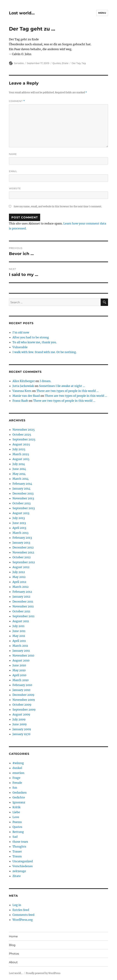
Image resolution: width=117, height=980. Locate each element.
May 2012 (19, 577)
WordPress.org (23, 920)
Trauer (17, 851)
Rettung (18, 832)
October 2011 (21, 611)
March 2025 (21, 454)
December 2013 (23, 493)
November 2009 (24, 700)
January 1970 (21, 734)
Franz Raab (20, 401)
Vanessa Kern (22, 391)
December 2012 (23, 547)
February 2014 (22, 484)
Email (13, 171)
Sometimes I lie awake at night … (62, 386)
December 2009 (23, 695)
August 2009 (21, 714)
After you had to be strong (31, 337)
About (13, 962)
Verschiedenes (23, 866)
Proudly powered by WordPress (43, 973)
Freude (17, 783)
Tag (84, 63)
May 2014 (19, 474)
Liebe (16, 812)
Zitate (65, 63)
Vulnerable (20, 347)
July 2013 (19, 518)
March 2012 (21, 587)
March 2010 (21, 680)
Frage (16, 778)
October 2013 (21, 503)
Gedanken (20, 792)
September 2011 (23, 616)
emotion (18, 773)
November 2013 (23, 498)
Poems (17, 822)
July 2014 (19, 464)
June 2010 (19, 665)
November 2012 (23, 552)
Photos (14, 954)
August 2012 (21, 567)
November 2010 (23, 655)
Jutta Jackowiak (23, 386)
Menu (102, 13)
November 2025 (24, 430)
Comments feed (23, 915)
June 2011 (19, 631)
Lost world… (22, 13)
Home (13, 936)
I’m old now (21, 332)
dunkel (17, 768)
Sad (15, 837)
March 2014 (21, 479)
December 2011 (23, 601)
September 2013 (24, 508)
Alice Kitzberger (24, 381)
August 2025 (21, 444)
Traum (17, 856)
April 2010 (19, 675)
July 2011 (18, 626)
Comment (17, 101)
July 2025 (19, 449)
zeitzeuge (19, 871)
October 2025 (22, 434)
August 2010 (21, 660)
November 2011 (23, 606)
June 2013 (19, 523)
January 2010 (21, 690)
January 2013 (21, 543)
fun (15, 788)
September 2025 (24, 439)
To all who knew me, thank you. (35, 342)
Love (16, 817)
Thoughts (19, 847)
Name (13, 154)
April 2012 (19, 582)
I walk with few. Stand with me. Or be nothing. (45, 352)
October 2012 (22, 557)
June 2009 (20, 724)
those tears (20, 842)
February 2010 (22, 685)
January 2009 (22, 729)
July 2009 (19, 719)
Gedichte (19, 797)
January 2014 (21, 489)
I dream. (46, 381)
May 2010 (19, 670)
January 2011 (21, 651)
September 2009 (24, 710)
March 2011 (20, 646)
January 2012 (21, 597)
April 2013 (19, 528)
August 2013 (21, 513)
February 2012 (22, 592)
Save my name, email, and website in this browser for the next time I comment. (58, 207)
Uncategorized (23, 861)
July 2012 (19, 572)
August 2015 (21, 459)
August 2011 (21, 621)
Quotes (57, 63)
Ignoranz (19, 802)
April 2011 (19, 641)
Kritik (16, 807)
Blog (12, 945)
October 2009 (22, 705)
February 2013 (22, 538)
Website (15, 188)
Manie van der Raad (26, 396)
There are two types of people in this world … (68, 391)
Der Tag (76, 63)
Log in (17, 905)
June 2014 (19, 469)
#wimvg (18, 763)
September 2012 (24, 562)
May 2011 (19, 636)
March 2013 (20, 533)
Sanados (19, 63)
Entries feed (21, 910)
